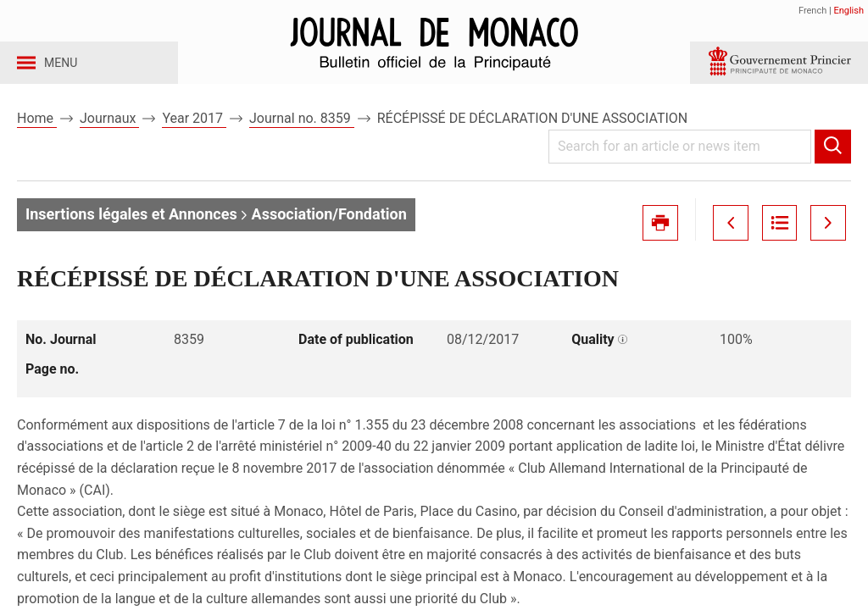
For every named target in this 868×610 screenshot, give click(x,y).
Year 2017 (194, 134)
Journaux (109, 134)
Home (37, 134)
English (849, 11)
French (812, 11)
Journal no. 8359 (302, 134)
